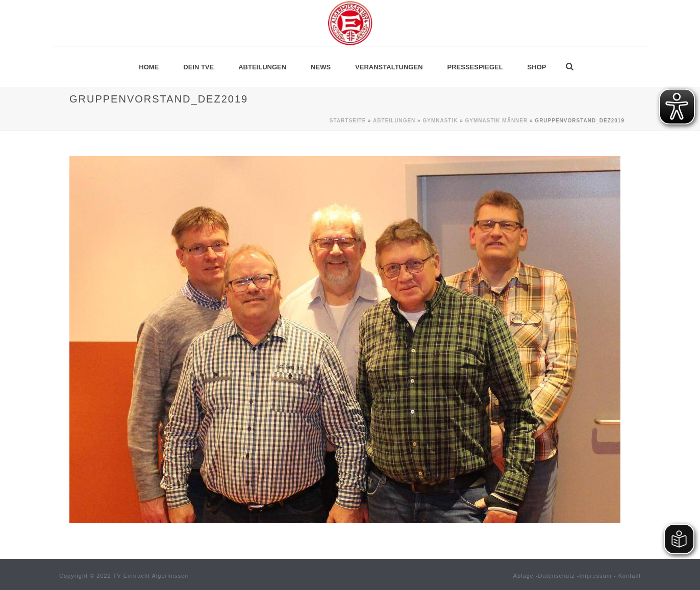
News (321, 67)
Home (149, 67)
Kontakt (630, 576)
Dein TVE (198, 67)
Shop (537, 67)
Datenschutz (557, 576)
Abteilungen (262, 67)
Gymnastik (440, 121)
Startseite (348, 121)
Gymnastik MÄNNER (497, 121)
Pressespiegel (475, 67)
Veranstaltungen (389, 67)
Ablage (523, 576)
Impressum (596, 576)
